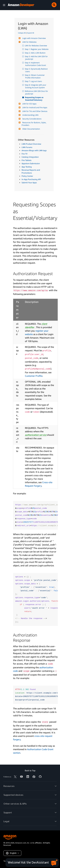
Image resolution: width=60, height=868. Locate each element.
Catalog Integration (30, 157)
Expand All (31, 33)
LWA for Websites (29, 42)
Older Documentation (31, 129)
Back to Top (30, 770)
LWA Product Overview (31, 144)
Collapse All (22, 33)
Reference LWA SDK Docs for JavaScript (37, 92)
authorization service (36, 435)
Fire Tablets (27, 160)
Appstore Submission (31, 163)
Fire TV (24, 154)
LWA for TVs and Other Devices (34, 111)
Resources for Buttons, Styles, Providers (34, 124)
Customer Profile (34, 376)
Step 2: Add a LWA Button (35, 53)
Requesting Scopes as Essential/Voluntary (35, 99)
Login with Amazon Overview (34, 38)
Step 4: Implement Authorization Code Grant (36, 64)
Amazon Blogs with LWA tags (34, 150)
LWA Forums (27, 147)
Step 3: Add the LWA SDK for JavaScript (37, 58)
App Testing (27, 167)
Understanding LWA (30, 115)
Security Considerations (32, 119)
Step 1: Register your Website (37, 49)
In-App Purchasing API (31, 179)
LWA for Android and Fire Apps (34, 108)
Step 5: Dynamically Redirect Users (37, 70)
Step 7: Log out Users (34, 81)
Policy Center (27, 176)
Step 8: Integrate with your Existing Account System (36, 86)
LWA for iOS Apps (29, 104)
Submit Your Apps (29, 183)
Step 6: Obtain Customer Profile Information (35, 76)
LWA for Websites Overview (36, 46)
